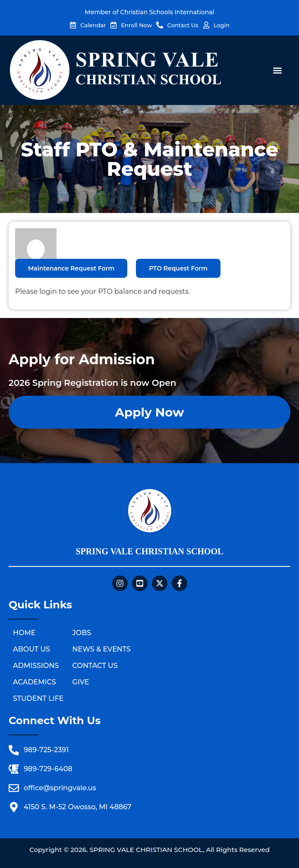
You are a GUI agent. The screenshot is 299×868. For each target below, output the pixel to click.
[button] (278, 70)
